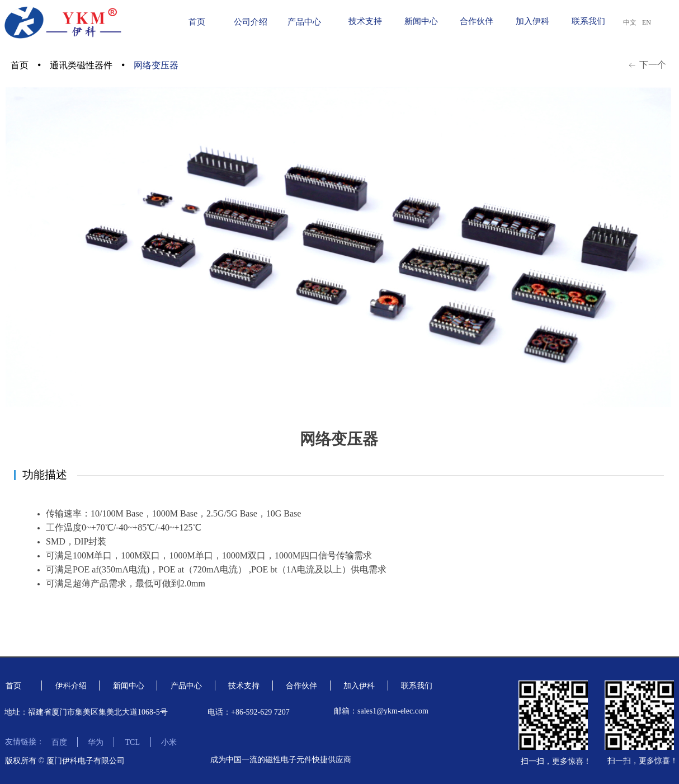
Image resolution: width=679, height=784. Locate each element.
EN (647, 22)
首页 (20, 65)
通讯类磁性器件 (81, 65)
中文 (630, 22)
